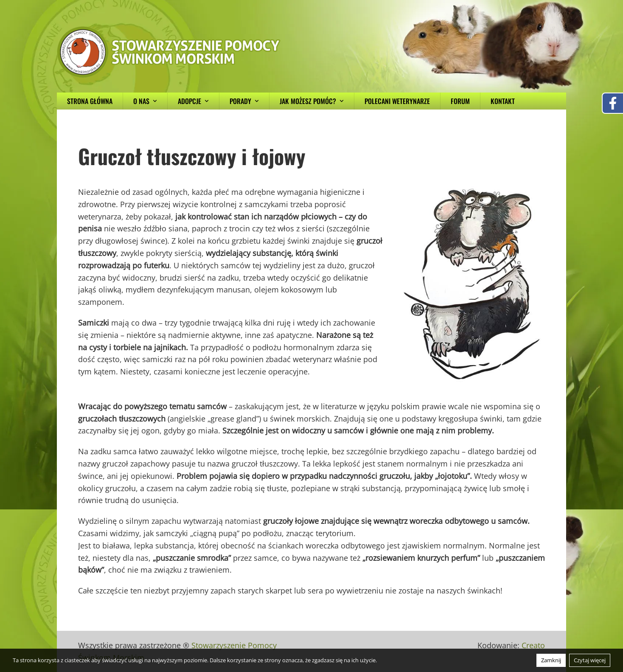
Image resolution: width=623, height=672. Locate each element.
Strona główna (90, 101)
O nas (145, 101)
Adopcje (193, 101)
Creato (533, 645)
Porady (244, 101)
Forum (460, 101)
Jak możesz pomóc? (312, 101)
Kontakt (503, 101)
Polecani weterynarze (397, 101)
